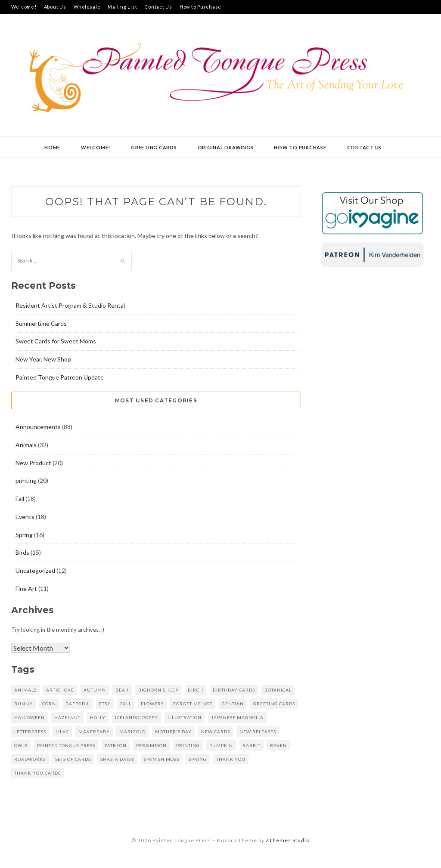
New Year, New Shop (43, 359)
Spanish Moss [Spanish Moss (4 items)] (161, 759)
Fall (20, 499)
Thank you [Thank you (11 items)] (231, 759)
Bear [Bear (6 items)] (122, 690)
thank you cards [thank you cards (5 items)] (37, 773)
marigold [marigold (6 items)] (132, 732)
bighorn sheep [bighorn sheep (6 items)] (158, 690)
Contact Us (158, 7)
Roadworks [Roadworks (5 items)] (30, 759)
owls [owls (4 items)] (21, 745)
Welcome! (24, 7)
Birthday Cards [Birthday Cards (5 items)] (234, 690)
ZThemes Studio (288, 840)
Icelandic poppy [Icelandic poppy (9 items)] (137, 717)
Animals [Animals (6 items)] (25, 690)
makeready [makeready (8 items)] (94, 732)
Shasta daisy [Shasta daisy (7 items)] (117, 759)
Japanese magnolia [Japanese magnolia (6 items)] (237, 717)
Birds (22, 552)
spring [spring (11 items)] (198, 759)
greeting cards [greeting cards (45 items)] (274, 704)
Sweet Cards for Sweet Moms (56, 341)
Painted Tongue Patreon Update (60, 377)
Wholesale (87, 7)
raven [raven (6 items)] (278, 745)
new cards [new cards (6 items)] (216, 732)
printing (26, 480)
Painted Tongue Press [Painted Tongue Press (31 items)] (66, 745)
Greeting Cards (154, 147)
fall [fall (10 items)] (126, 704)
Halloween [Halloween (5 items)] (30, 717)
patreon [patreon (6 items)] (116, 745)
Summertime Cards (41, 323)
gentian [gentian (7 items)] (233, 704)
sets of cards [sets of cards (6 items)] (73, 759)
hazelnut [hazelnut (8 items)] (67, 717)
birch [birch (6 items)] (196, 690)
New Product (33, 463)
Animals (26, 445)
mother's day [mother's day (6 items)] (173, 732)
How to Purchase (200, 7)
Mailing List (122, 7)
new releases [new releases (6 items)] (258, 732)
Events (25, 517)
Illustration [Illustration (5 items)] (185, 717)
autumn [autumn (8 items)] (95, 690)
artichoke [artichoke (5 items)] (60, 690)
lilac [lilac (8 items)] (62, 732)
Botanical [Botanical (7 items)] (278, 690)
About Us (55, 7)
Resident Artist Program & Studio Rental (70, 305)
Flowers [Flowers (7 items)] (152, 704)
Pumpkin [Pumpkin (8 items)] (221, 745)
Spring (24, 535)
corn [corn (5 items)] (49, 704)
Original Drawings (226, 147)
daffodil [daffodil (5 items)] (78, 704)
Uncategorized (35, 570)
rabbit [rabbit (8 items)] (252, 745)
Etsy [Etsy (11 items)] (105, 704)
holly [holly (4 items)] (98, 717)
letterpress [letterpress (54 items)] (30, 732)
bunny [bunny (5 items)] (23, 704)
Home (52, 147)
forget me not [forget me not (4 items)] (193, 704)
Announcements (38, 427)
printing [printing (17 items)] (188, 745)
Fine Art (26, 588)
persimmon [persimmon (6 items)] (151, 745)
